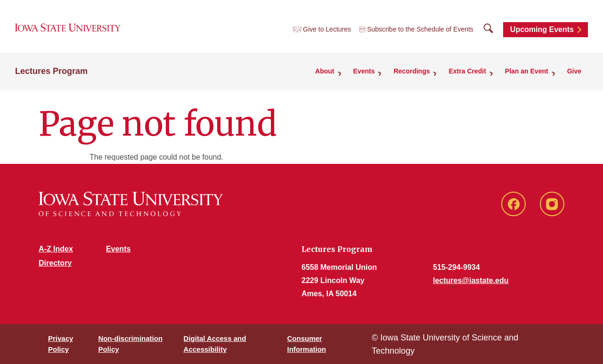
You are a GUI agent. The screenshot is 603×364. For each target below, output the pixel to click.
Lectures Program (51, 71)
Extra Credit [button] (467, 71)
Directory (55, 263)
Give (574, 71)
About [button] (325, 71)
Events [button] (364, 71)
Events (118, 249)
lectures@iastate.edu (471, 280)
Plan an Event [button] (527, 71)
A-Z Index (56, 249)
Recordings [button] (412, 71)
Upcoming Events (542, 29)
